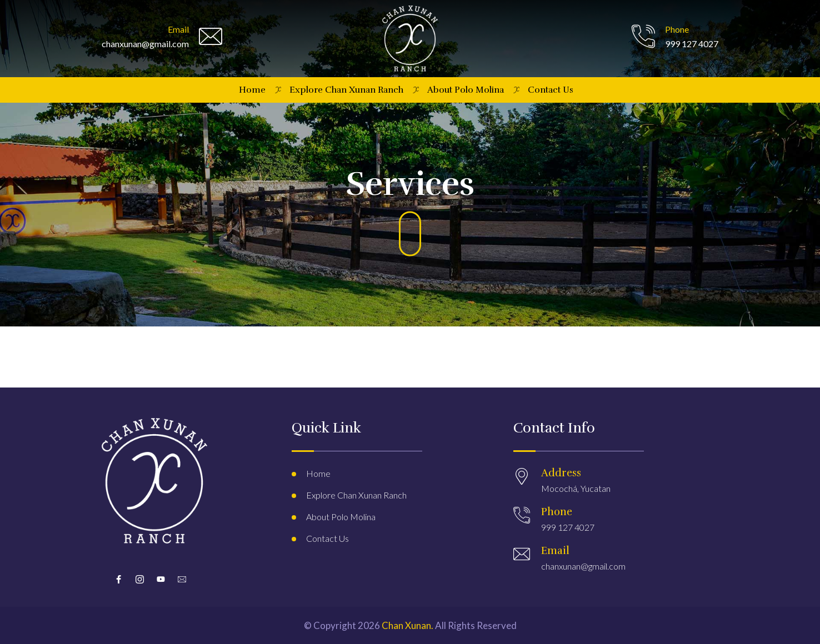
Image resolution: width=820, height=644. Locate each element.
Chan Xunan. (407, 625)
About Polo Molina (466, 90)
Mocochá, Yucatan (576, 488)
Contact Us (551, 90)
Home (252, 90)
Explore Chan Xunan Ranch (346, 90)
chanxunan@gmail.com (583, 566)
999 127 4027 (568, 527)
